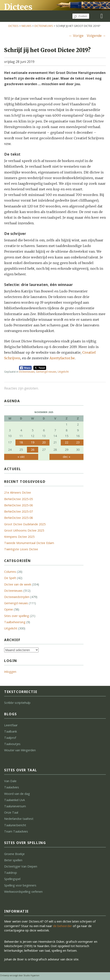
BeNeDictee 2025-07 (18, 511)
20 (44, 442)
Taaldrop (11, 873)
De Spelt (10, 578)
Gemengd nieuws (46, 372)
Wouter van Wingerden (20, 750)
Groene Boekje (14, 854)
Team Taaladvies (16, 831)
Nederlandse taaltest (19, 819)
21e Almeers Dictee (18, 492)
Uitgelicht (63, 372)
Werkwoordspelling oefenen (23, 892)
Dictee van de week (18, 584)
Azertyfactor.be (62, 358)
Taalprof (10, 738)
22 (67, 442)
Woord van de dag (17, 794)
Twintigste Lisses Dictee (21, 549)
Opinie (9, 609)
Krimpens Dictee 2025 (19, 537)
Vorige (76, 36)
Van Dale (10, 781)
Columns (10, 572)
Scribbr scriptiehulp (17, 703)
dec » (67, 457)
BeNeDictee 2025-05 (18, 499)
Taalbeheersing (15, 622)
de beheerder (63, 926)
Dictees (18, 7)
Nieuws (27, 26)
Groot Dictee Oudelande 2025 (25, 524)
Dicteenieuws (44, 26)
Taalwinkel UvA (15, 800)
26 (33, 450)
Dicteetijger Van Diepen (21, 866)
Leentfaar (11, 725)
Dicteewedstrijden (17, 597)
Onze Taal (11, 812)
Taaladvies (12, 787)
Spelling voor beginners (20, 885)
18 (21, 442)
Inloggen (10, 672)
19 (33, 442)
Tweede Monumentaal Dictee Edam (29, 543)
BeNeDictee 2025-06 (18, 505)
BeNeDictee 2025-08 (18, 518)
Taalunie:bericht (15, 825)
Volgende (96, 36)
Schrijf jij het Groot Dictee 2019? (47, 50)
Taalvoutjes (12, 744)
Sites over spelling (17, 616)
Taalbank (11, 731)
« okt (21, 457)
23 (78, 442)
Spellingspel (12, 879)
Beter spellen (13, 860)
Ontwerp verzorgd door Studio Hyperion (20, 975)
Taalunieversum (15, 806)
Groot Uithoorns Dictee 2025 (24, 530)
